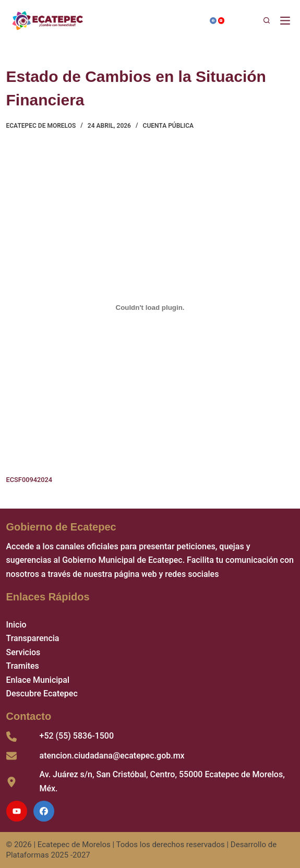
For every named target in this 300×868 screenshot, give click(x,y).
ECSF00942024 (29, 480)
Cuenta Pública (169, 126)
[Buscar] (252, 21)
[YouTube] (221, 21)
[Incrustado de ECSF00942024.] (150, 308)
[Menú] (287, 21)
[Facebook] (213, 21)
